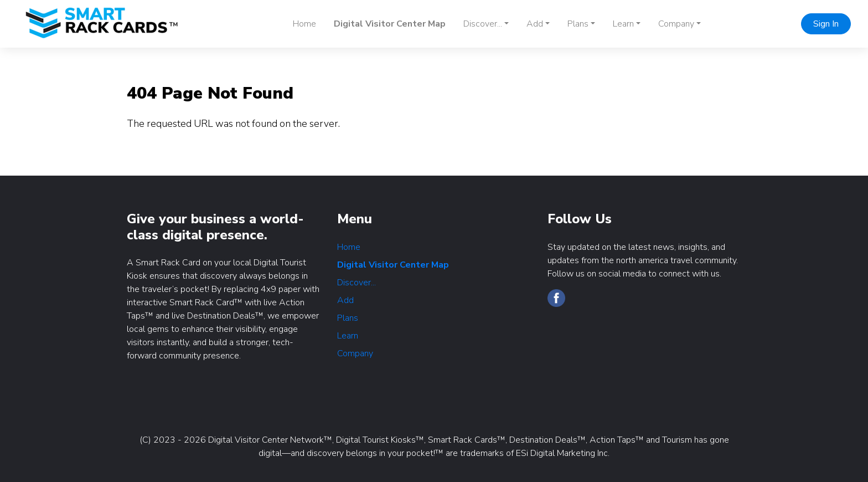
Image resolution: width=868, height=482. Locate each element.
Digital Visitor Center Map (390, 24)
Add (345, 300)
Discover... (356, 283)
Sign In (826, 24)
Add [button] (535, 24)
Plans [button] (578, 24)
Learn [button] (623, 24)
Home (304, 24)
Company (355, 353)
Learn (348, 336)
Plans (348, 318)
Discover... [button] (483, 24)
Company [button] (676, 24)
